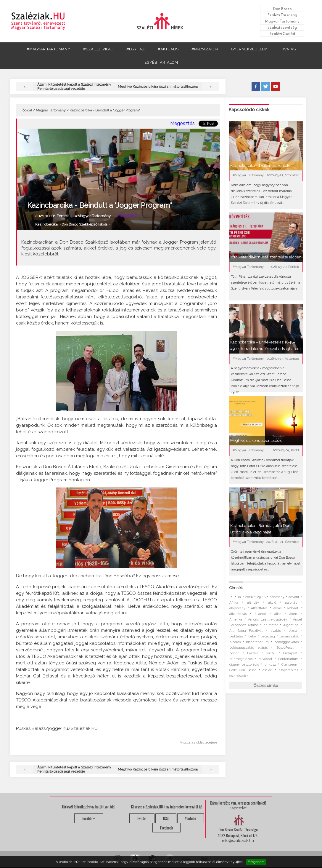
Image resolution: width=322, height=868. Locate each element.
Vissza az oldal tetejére (199, 742)
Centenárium (288, 659)
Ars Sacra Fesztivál (246, 631)
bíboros (235, 642)
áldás (277, 608)
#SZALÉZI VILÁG (98, 49)
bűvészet (265, 659)
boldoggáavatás (286, 642)
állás (278, 614)
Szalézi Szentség (282, 27)
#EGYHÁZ (136, 49)
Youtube (191, 818)
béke (252, 636)
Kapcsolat (238, 808)
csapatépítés (288, 670)
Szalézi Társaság (282, 15)
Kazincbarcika (46, 224)
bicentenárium (257, 642)
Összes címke (266, 686)
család (267, 670)
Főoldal (26, 110)
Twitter (142, 818)
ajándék (253, 603)
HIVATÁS (288, 49)
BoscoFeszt (287, 648)
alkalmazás (238, 614)
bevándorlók (289, 636)
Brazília (253, 653)
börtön (234, 653)
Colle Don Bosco (243, 670)
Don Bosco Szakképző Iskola (84, 224)
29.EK (261, 597)
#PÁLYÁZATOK (205, 49)
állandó (260, 614)
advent (294, 597)
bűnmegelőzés (241, 659)
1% (239, 597)
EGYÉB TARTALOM (161, 62)
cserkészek (238, 676)
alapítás (291, 603)
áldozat (293, 608)
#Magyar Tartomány (93, 216)
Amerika (236, 620)
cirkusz (270, 665)
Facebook (166, 828)
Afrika (234, 603)
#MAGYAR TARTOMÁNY (48, 49)
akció (272, 603)
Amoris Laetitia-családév (268, 620)
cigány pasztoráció (244, 665)
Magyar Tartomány (282, 21)
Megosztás (182, 123)
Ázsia (293, 631)
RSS (166, 818)
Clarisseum (290, 665)
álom (293, 614)
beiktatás (236, 636)
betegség (268, 636)
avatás (276, 631)
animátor (271, 625)
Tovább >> (89, 818)
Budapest (290, 653)
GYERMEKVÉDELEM (249, 49)
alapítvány (237, 608)
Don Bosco (282, 9)
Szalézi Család (282, 34)
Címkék (236, 588)
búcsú (271, 653)
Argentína (291, 625)
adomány (277, 597)
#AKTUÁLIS (168, 49)
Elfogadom (256, 862)
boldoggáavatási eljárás (248, 648)
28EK (249, 597)
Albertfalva (259, 608)
